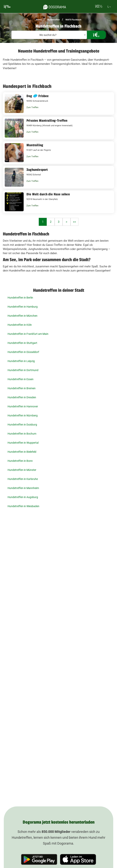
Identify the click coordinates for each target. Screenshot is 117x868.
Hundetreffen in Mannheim (23, 488)
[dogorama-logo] (55, 6)
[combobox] (49, 35)
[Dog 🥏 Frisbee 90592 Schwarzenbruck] (58, 104)
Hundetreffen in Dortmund (23, 370)
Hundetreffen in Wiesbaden (23, 506)
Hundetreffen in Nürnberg (23, 415)
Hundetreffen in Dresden (22, 397)
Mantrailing (35, 145)
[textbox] (49, 35)
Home (39, 20)
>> (74, 222)
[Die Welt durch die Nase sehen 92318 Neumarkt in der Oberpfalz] (58, 202)
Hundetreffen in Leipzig (21, 361)
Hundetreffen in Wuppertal (23, 443)
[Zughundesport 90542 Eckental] (58, 177)
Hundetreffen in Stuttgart (22, 343)
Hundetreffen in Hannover (23, 406)
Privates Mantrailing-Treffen (47, 121)
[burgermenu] (7, 7)
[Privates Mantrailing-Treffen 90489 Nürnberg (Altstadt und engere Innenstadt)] (58, 128)
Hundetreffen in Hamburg (23, 307)
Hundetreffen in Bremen (22, 388)
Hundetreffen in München (22, 316)
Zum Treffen (32, 107)
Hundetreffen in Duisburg (22, 425)
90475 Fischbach (73, 20)
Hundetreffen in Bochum (22, 434)
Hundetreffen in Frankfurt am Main (28, 334)
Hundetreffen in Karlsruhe (23, 479)
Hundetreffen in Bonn (20, 461)
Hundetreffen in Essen (21, 379)
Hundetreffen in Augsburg (23, 497)
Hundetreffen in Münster (22, 470)
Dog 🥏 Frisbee (38, 96)
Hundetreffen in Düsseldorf (23, 352)
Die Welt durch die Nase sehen (48, 194)
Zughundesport (37, 170)
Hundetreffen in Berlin (20, 298)
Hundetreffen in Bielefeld (22, 452)
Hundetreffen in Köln (20, 325)
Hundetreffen (53, 20)
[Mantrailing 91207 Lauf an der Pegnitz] (58, 153)
